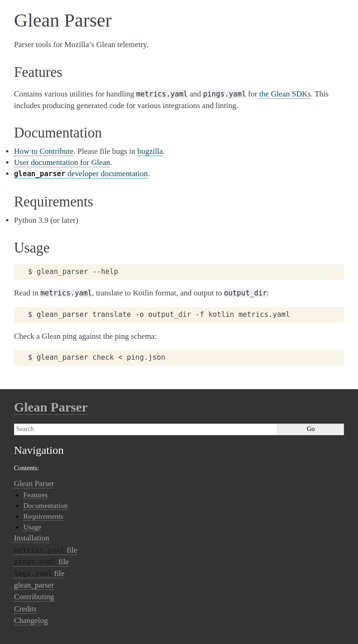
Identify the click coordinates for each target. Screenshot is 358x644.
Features (35, 495)
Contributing (34, 597)
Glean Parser (51, 407)
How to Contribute (44, 151)
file (46, 550)
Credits (25, 609)
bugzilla (150, 151)
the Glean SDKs (285, 94)
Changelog (31, 620)
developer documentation (81, 174)
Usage (32, 527)
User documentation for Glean (62, 162)
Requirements (43, 516)
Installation (32, 538)
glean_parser (34, 585)
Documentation (45, 505)
